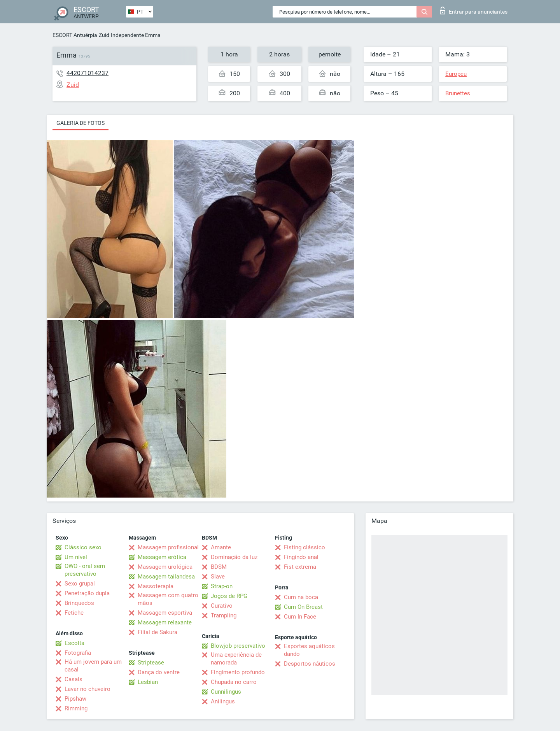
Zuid (104, 35)
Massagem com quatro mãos (168, 599)
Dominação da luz (234, 557)
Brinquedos (79, 603)
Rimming (76, 708)
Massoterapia (156, 586)
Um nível (76, 557)
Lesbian (148, 682)
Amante (221, 547)
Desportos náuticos (310, 664)
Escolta (74, 643)
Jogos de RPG (229, 596)
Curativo (222, 606)
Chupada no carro (234, 682)
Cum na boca (301, 597)
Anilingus (223, 701)
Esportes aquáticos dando (309, 650)
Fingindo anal (301, 557)
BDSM (219, 567)
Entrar (474, 11)
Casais (73, 679)
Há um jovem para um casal (93, 666)
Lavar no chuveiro (87, 689)
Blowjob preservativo (238, 646)
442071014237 (87, 73)
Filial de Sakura (157, 632)
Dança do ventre (159, 672)
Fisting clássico (304, 547)
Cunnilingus (226, 692)
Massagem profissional (168, 547)
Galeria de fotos (80, 123)
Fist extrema (300, 567)
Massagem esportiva (165, 613)
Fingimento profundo (238, 672)
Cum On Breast (303, 607)
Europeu (456, 74)
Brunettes (458, 93)
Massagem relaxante (165, 622)
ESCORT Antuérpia (75, 35)
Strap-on (222, 586)
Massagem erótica (162, 557)
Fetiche (74, 613)
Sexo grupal (80, 584)
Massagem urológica (165, 567)
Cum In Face (300, 617)
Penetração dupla (87, 593)
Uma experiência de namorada (236, 659)
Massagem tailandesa (166, 577)
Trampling (224, 615)
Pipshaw (75, 699)
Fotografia (78, 653)
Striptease (151, 663)
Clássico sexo (83, 547)
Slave (218, 577)
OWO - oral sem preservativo (85, 570)
